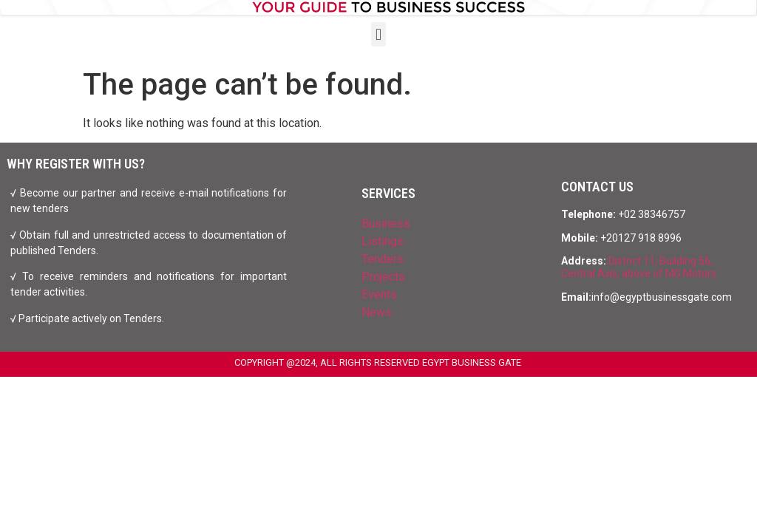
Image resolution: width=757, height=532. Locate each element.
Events (379, 294)
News (377, 312)
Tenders (383, 259)
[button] (378, 34)
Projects (383, 277)
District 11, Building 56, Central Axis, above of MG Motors (639, 267)
